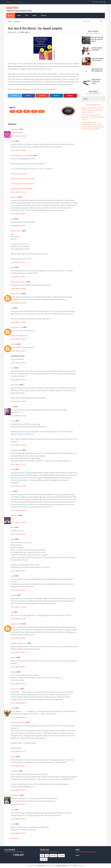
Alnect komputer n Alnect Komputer (22, 156)
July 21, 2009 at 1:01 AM (18, 464)
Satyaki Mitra (15, 129)
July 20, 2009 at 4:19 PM (18, 351)
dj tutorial (14, 595)
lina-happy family (16, 450)
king (12, 612)
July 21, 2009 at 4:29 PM (18, 571)
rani (12, 308)
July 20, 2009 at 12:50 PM (18, 322)
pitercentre (14, 197)
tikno (12, 219)
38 (24, 32)
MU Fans (13, 658)
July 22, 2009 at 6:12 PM (18, 684)
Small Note (12, 8)
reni (12, 407)
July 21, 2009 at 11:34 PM (18, 607)
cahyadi (13, 757)
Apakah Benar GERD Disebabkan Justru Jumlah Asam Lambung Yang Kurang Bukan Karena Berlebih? (92, 126)
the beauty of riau (16, 294)
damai (43, 82)
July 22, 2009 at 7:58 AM (18, 638)
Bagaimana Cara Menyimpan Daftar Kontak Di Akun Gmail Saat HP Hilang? (92, 110)
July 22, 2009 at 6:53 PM (18, 703)
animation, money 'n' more (19, 643)
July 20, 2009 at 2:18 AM (18, 214)
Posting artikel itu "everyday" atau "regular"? (96, 81)
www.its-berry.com (17, 327)
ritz (12, 491)
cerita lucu (53, 856)
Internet (44, 16)
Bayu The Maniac (16, 231)
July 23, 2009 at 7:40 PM (18, 819)
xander (13, 421)
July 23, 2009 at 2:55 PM (18, 805)
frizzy (13, 267)
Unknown (14, 344)
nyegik (13, 141)
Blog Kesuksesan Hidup (18, 723)
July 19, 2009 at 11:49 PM (18, 136)
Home (11, 16)
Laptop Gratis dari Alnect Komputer (22, 189)
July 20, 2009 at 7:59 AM (18, 277)
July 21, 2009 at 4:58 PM (18, 590)
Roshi (12, 368)
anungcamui (15, 771)
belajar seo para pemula (18, 282)
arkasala (13, 672)
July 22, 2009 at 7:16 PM (18, 717)
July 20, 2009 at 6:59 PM (18, 380)
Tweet (14, 96)
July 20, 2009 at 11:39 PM (18, 416)
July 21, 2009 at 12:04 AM (18, 445)
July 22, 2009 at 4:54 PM (18, 667)
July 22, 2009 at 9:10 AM (18, 653)
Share (28, 96)
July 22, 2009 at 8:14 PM (18, 766)
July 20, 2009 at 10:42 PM (18, 401)
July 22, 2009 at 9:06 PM (18, 790)
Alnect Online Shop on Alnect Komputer (23, 179)
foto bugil (61, 856)
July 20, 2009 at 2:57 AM (18, 226)
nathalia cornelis (16, 624)
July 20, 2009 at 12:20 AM (18, 150)
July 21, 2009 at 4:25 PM (18, 534)
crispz (13, 824)
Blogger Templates (61, 866)
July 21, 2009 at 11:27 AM (18, 486)
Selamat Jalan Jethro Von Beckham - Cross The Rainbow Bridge (93, 117)
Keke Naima (14, 516)
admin (11, 107)
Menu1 (19, 16)
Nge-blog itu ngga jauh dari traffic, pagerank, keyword (97, 39)
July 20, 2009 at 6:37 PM (18, 363)
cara (47, 856)
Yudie (12, 576)
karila (12, 527)
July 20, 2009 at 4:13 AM (18, 262)
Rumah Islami (15, 385)
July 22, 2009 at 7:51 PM (18, 752)
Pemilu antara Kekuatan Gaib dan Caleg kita (98, 59)
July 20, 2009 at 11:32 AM (18, 303)
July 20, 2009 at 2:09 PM (18, 339)
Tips (27, 16)
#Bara (13, 469)
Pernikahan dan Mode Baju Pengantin (97, 49)
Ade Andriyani (15, 795)
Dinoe (12, 810)
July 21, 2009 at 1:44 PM (18, 522)
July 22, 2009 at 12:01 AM (18, 619)
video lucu (44, 859)
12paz (13, 708)
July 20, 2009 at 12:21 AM (18, 192)
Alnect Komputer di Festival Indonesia (22, 184)
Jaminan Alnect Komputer (19, 174)
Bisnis (35, 16)
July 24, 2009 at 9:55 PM (18, 833)
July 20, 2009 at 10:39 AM (18, 289)
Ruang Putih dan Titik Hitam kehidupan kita (97, 70)
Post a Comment (14, 838)
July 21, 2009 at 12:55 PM (18, 510)
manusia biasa (15, 689)
